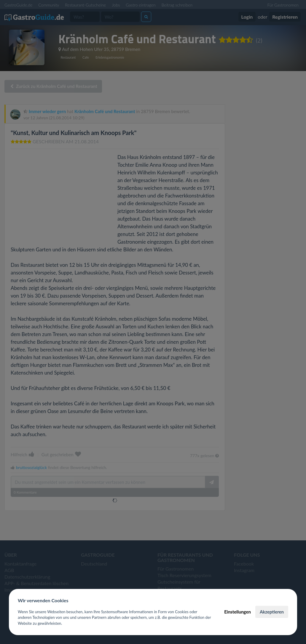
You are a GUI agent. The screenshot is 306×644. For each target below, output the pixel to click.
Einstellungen (238, 612)
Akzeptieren (272, 612)
